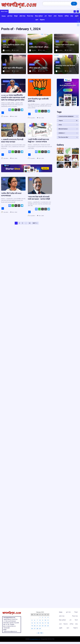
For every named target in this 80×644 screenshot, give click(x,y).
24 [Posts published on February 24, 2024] (46, 626)
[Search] (74, 5)
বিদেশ (5, 131)
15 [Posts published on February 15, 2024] (40, 623)
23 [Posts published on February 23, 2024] (43, 626)
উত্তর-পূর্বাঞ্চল (6, 86)
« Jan (38, 633)
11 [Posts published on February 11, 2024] (48, 620)
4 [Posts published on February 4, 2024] (48, 618)
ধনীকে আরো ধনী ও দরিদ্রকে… (40, 70)
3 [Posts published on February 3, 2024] (45, 618)
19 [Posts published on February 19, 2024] (32, 626)
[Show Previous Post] (75, 14)
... (26, 231)
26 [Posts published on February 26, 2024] (32, 629)
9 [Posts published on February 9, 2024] (43, 620)
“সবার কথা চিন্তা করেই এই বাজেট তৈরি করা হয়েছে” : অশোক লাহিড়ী (40, 205)
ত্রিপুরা (58, 64)
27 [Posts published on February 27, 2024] (34, 629)
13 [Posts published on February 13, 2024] (34, 623)
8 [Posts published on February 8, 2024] (40, 620)
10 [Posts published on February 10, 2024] (46, 620)
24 (30, 231)
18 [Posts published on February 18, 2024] (48, 623)
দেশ (31, 131)
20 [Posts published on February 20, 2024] (34, 626)
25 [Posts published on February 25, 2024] (48, 626)
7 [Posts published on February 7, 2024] (37, 620)
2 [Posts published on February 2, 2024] (43, 618)
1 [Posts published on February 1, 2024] (40, 618)
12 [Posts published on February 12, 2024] (32, 623)
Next (35, 231)
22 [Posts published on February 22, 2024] (40, 626)
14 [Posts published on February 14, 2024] (37, 623)
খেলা (4, 43)
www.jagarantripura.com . (35, 639)
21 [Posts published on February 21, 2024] (37, 626)
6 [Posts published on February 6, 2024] (35, 620)
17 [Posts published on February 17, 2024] (46, 623)
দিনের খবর (32, 66)
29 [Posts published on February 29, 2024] (40, 629)
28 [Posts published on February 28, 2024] (37, 629)
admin (8, 52)
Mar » (42, 633)
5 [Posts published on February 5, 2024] (32, 620)
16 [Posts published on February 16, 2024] (43, 623)
